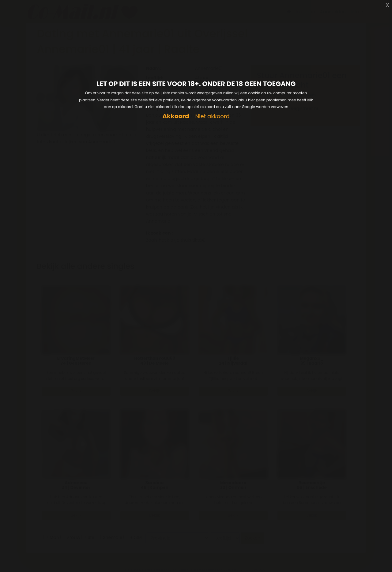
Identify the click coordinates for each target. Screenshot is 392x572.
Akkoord (176, 116)
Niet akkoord (212, 117)
